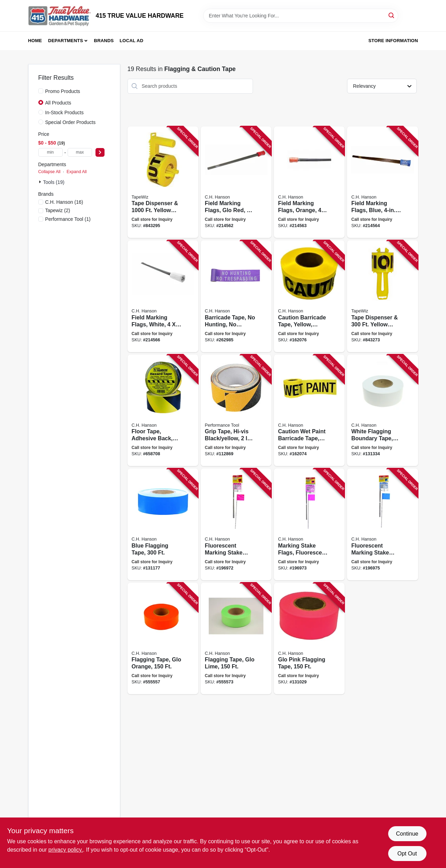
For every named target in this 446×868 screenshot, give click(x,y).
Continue (407, 834)
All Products (58, 103)
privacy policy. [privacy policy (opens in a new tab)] (66, 850)
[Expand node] (41, 182)
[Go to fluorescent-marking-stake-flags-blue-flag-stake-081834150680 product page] (382, 524)
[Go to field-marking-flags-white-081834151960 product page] (163, 296)
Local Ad (131, 41)
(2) (58, 210)
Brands (104, 41)
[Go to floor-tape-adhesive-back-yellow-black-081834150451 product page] (163, 410)
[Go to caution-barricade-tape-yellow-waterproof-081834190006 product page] (309, 296)
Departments (66, 41)
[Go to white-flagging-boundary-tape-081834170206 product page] (382, 410)
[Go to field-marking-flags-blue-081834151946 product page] (382, 182)
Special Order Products (71, 122)
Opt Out (407, 854)
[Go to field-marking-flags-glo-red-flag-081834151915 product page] (236, 182)
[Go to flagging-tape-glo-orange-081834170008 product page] (163, 639)
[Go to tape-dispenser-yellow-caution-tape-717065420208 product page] (163, 182)
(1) (68, 219)
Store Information (393, 41)
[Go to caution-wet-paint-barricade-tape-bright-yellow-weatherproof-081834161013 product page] (309, 410)
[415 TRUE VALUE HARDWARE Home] (60, 16)
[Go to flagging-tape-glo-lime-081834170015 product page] (236, 639)
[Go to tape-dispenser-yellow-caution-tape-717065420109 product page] (382, 296)
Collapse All (49, 172)
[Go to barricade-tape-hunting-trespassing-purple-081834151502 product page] (236, 296)
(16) (64, 202)
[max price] (80, 152)
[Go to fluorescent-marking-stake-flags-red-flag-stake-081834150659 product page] (236, 524)
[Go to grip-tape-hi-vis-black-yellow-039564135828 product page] (236, 410)
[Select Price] (100, 152)
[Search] (392, 15)
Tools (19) (54, 182)
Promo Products (63, 91)
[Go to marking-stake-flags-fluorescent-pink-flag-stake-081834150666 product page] (309, 524)
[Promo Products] (41, 91)
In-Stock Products (65, 113)
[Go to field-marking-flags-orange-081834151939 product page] (309, 182)
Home (35, 41)
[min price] (51, 152)
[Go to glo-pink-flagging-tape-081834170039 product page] (309, 639)
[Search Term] (301, 16)
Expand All (77, 172)
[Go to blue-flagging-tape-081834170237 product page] (163, 524)
